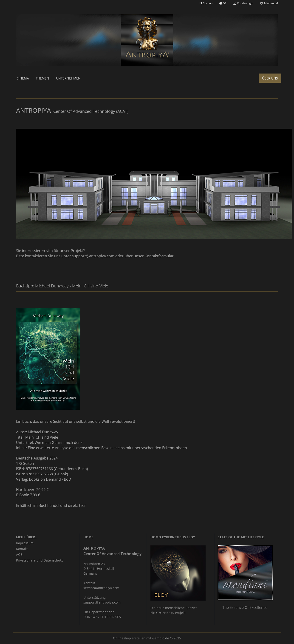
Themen (42, 78)
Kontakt (22, 549)
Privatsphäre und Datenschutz (40, 560)
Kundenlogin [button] (243, 3)
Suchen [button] (206, 3)
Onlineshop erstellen (129, 638)
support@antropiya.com (93, 256)
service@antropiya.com (101, 588)
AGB (19, 555)
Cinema (23, 78)
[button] (223, 3)
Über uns (270, 78)
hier (82, 505)
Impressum (25, 543)
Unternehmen (68, 78)
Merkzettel (269, 3)
